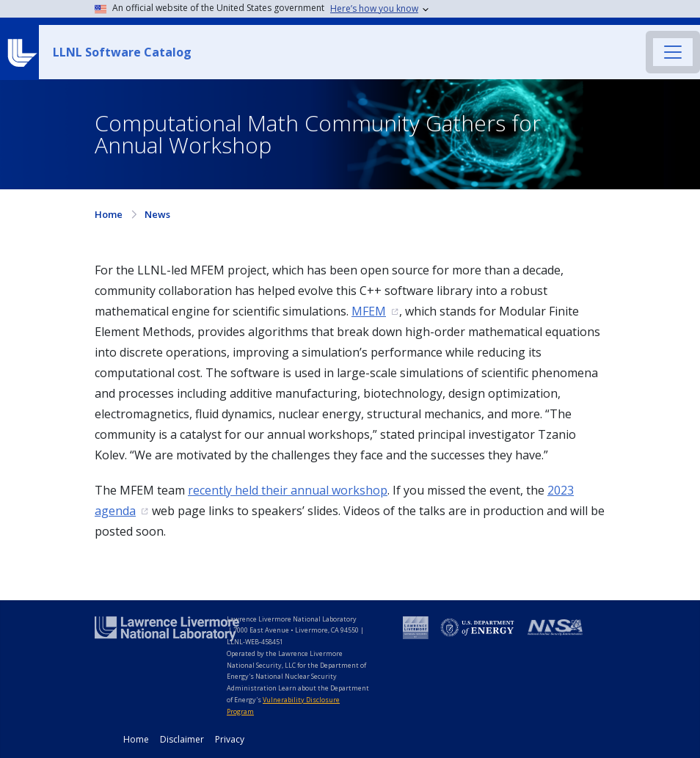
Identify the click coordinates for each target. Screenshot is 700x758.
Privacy (230, 739)
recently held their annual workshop (288, 490)
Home (109, 214)
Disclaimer (182, 739)
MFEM (369, 311)
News (157, 214)
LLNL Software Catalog (122, 52)
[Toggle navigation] (673, 52)
